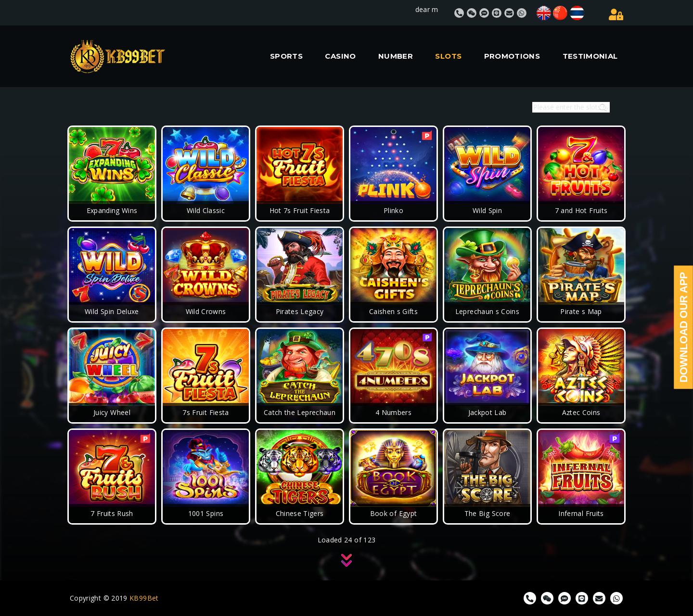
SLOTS (448, 56)
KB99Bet (144, 598)
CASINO (340, 56)
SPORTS (286, 56)
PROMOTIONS (512, 56)
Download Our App (684, 327)
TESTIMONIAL (590, 56)
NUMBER (396, 56)
